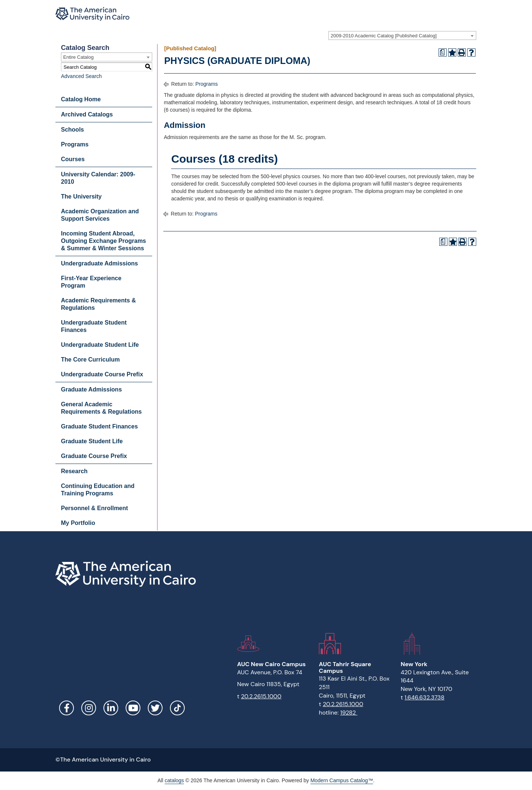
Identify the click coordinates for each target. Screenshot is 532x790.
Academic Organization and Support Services (100, 215)
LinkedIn (111, 708)
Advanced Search (81, 76)
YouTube (133, 708)
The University (81, 196)
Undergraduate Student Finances (94, 326)
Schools (72, 130)
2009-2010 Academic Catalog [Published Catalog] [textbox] (384, 36)
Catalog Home (81, 99)
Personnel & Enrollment (94, 508)
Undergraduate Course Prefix (102, 374)
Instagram (89, 708)
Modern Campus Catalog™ (342, 780)
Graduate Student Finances (99, 426)
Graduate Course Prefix (94, 456)
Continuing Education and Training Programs (98, 490)
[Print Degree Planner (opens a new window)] (443, 52)
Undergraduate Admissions (99, 263)
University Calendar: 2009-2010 (98, 178)
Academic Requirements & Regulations (98, 304)
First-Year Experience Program (91, 282)
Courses (73, 159)
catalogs (174, 780)
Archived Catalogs (87, 114)
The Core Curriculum (90, 360)
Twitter (155, 708)
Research (74, 471)
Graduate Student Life (92, 441)
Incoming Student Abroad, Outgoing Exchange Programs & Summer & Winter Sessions (103, 241)
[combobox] (402, 35)
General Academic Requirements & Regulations (101, 408)
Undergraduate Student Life (100, 345)
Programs (75, 144)
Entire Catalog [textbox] (78, 57)
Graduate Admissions (91, 389)
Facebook (66, 708)
